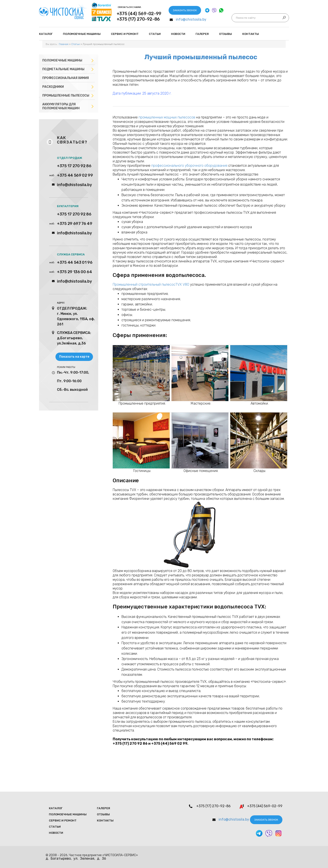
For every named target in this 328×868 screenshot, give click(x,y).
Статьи (155, 34)
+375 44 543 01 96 (75, 262)
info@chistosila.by (191, 19)
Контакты (251, 34)
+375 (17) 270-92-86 (138, 19)
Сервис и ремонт (125, 34)
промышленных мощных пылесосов (167, 117)
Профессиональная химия (66, 78)
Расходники (53, 87)
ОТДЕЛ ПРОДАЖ (70, 158)
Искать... (236, 18)
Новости (178, 34)
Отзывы (225, 34)
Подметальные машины (63, 69)
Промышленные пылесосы (66, 96)
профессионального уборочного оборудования (189, 166)
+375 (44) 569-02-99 (139, 14)
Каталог (46, 34)
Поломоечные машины (62, 60)
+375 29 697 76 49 (75, 224)
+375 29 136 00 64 (75, 272)
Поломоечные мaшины (82, 34)
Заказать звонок (185, 10)
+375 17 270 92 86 (74, 166)
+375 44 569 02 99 (75, 175)
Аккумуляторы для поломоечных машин (61, 106)
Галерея (202, 34)
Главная (64, 44)
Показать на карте (74, 357)
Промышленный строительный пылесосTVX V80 (151, 284)
